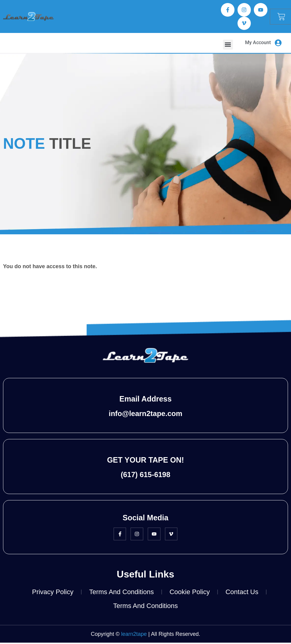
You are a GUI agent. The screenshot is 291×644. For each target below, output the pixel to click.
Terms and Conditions (121, 593)
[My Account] (278, 44)
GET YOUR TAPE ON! (145, 461)
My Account (258, 44)
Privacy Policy (53, 593)
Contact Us (242, 593)
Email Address (145, 400)
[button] (228, 46)
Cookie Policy (190, 593)
